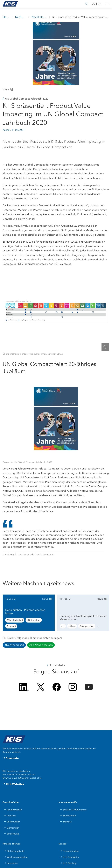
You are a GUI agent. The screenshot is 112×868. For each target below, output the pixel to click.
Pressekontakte (69, 851)
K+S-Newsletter (70, 857)
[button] (107, 4)
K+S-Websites (13, 784)
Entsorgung (12, 834)
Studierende (68, 816)
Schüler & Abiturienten (73, 810)
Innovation (11, 863)
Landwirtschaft (13, 810)
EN (100, 4)
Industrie (10, 816)
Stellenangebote (14, 851)
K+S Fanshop (68, 863)
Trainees (66, 822)
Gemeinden (12, 828)
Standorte (11, 758)
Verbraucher (12, 822)
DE (93, 4)
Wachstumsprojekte (16, 857)
